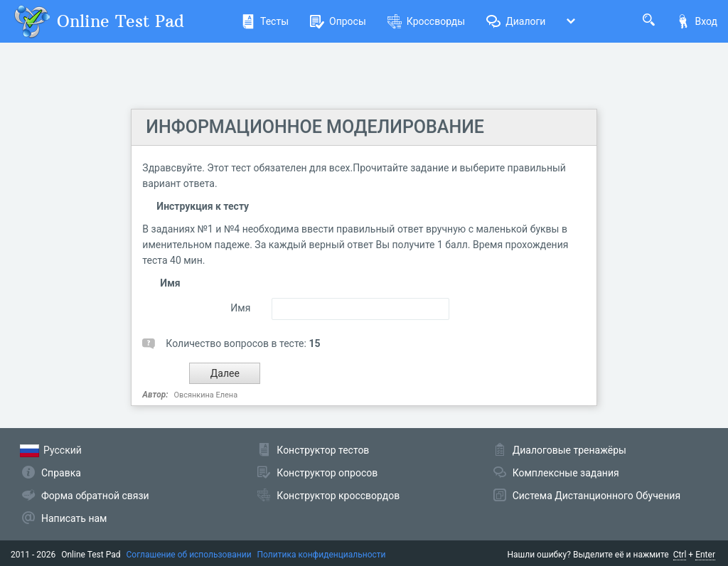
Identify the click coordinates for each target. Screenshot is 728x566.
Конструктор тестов (323, 450)
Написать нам (74, 518)
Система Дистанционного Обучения (596, 496)
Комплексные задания (566, 473)
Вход (697, 21)
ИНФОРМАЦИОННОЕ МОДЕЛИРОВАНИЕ (315, 127)
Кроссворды (426, 21)
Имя (240, 308)
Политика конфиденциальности (322, 555)
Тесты (265, 21)
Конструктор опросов (327, 473)
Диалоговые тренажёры (569, 450)
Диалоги (516, 21)
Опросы (338, 21)
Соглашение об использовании (189, 555)
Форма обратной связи (95, 496)
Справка (61, 473)
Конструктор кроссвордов (338, 496)
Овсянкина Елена (206, 395)
